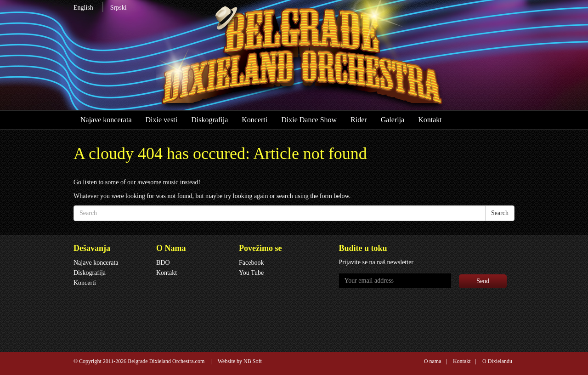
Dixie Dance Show (309, 120)
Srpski (119, 8)
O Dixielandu (497, 361)
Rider (359, 120)
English (83, 8)
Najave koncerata (106, 120)
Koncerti (254, 120)
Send (483, 281)
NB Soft (253, 361)
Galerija (393, 120)
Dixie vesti (161, 120)
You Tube (251, 273)
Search (500, 213)
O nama (433, 361)
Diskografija (209, 120)
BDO (163, 263)
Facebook (251, 263)
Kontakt (430, 120)
